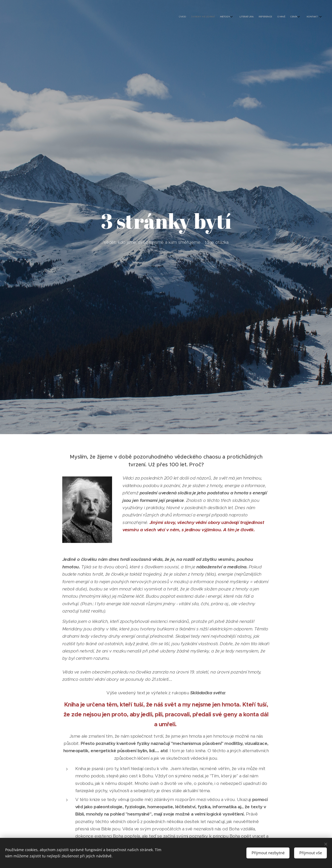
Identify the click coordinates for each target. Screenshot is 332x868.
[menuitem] (274, 17)
